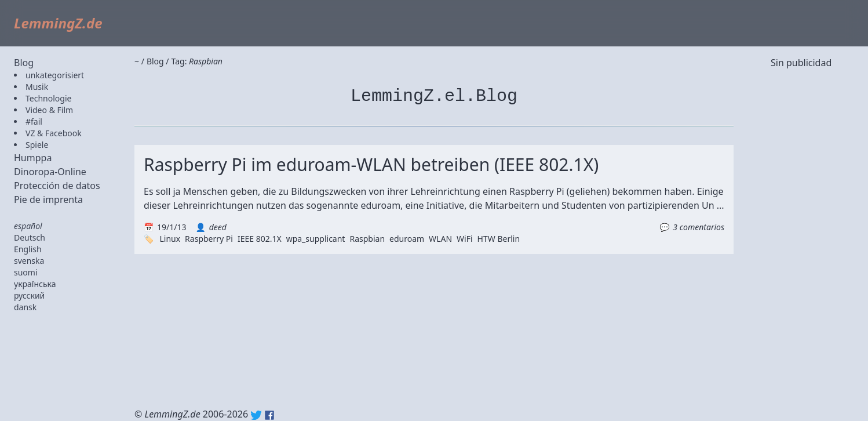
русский (29, 295)
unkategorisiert (55, 75)
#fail (34, 121)
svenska (29, 261)
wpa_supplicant (316, 239)
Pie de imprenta (48, 199)
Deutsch (30, 237)
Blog (24, 63)
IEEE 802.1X (260, 239)
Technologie (48, 98)
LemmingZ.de (58, 23)
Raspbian (367, 239)
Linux (170, 239)
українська (35, 284)
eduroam (407, 239)
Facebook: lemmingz (269, 415)
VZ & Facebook (54, 133)
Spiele (37, 145)
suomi (26, 272)
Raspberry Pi (209, 239)
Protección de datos (57, 186)
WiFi (465, 239)
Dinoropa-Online (50, 172)
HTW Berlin (499, 239)
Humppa (33, 158)
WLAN (440, 239)
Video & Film (49, 110)
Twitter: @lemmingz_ (256, 415)
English (28, 249)
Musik (37, 87)
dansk (25, 307)
